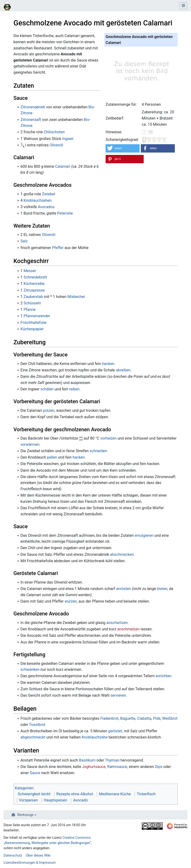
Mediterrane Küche (115, 794)
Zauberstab (33, 297)
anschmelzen (129, 629)
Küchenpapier (32, 329)
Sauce (35, 773)
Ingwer (68, 139)
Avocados (46, 207)
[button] (123, 148)
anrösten (124, 589)
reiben (74, 389)
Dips (159, 767)
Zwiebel (48, 194)
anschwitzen (117, 623)
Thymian (112, 760)
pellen (52, 457)
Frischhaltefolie (33, 323)
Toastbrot (37, 725)
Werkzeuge (26, 815)
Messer (30, 271)
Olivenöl (56, 145)
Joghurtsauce (94, 767)
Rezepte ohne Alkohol (75, 794)
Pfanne (30, 309)
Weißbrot (170, 718)
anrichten (164, 676)
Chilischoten (54, 132)
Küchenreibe (34, 284)
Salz (24, 241)
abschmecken (122, 554)
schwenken (30, 669)
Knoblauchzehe (95, 737)
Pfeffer (58, 248)
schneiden (98, 451)
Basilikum (87, 760)
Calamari (63, 166)
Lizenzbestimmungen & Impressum (30, 863)
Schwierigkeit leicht (34, 794)
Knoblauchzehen (38, 200)
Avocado (80, 800)
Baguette (128, 718)
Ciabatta (144, 718)
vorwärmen (30, 444)
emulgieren (144, 535)
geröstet (115, 731)
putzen (49, 410)
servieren (118, 695)
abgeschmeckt (33, 737)
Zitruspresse (34, 290)
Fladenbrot (109, 718)
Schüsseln (32, 303)
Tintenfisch (146, 794)
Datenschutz (13, 855)
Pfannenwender (37, 316)
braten (162, 589)
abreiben (123, 370)
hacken (108, 364)
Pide (157, 718)
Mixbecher (76, 297)
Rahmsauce (117, 767)
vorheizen (108, 438)
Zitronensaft (31, 120)
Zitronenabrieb (33, 107)
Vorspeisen (29, 800)
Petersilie (65, 213)
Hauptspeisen (55, 800)
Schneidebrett (35, 277)
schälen (47, 389)
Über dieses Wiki (38, 855)
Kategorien (24, 788)
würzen (71, 601)
